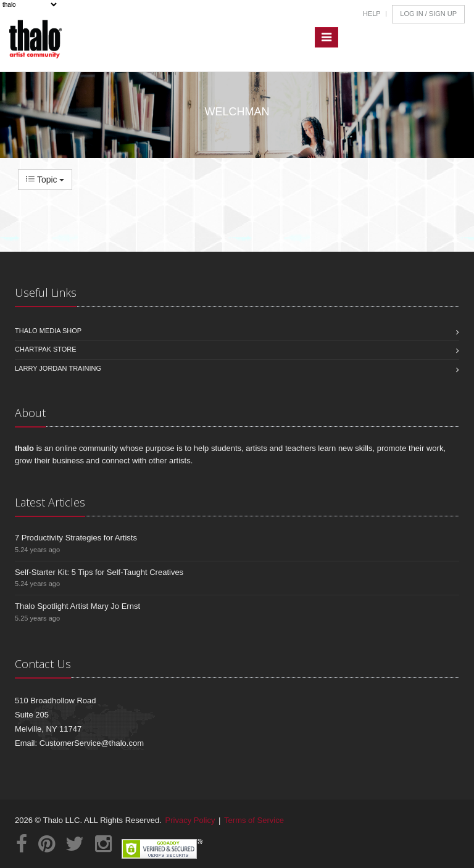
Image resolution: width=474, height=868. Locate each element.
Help (372, 14)
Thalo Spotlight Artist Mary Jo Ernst (77, 606)
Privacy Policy (190, 820)
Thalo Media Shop (48, 331)
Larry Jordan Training (58, 368)
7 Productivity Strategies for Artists (76, 538)
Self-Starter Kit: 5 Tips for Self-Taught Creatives (99, 572)
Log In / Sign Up (428, 14)
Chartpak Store (46, 349)
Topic (45, 180)
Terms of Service (254, 820)
